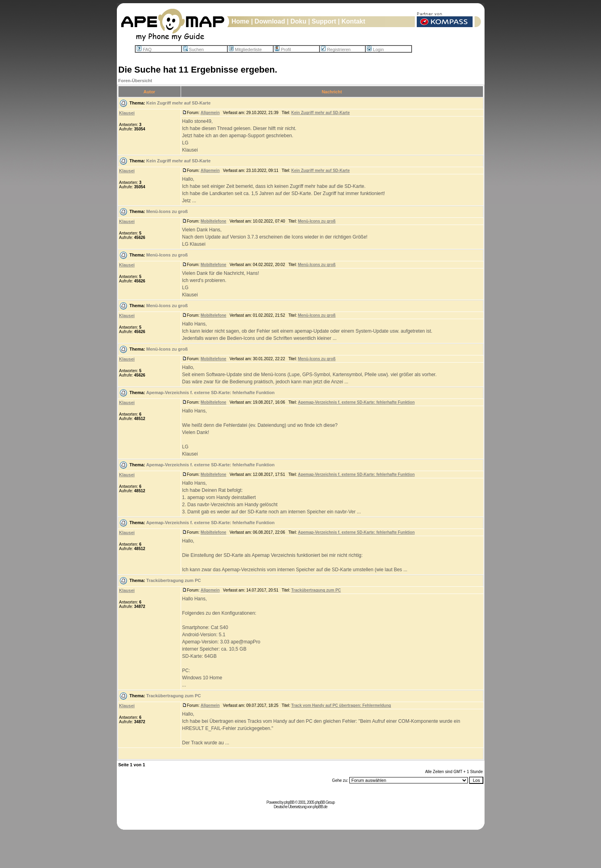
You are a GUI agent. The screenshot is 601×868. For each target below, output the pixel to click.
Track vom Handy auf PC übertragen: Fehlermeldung (341, 705)
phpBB (289, 802)
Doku (298, 21)
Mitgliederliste (245, 49)
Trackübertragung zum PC (174, 580)
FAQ (144, 49)
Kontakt (353, 21)
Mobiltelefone (213, 221)
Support (324, 21)
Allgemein (210, 113)
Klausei (127, 113)
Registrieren (336, 49)
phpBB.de (320, 807)
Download (270, 21)
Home (240, 21)
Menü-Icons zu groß (167, 211)
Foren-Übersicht (135, 81)
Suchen (193, 49)
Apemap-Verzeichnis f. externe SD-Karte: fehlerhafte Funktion (210, 393)
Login (375, 49)
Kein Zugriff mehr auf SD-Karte (178, 103)
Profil (283, 49)
